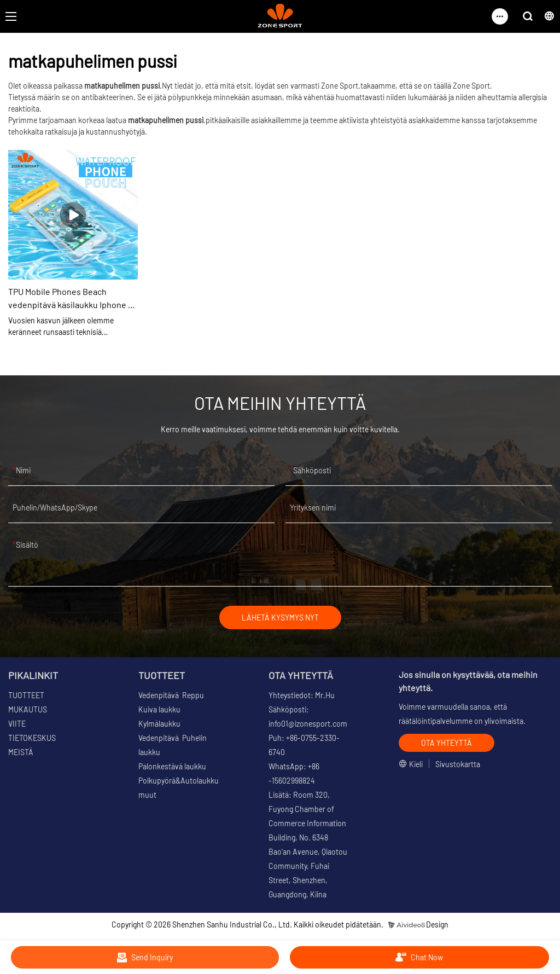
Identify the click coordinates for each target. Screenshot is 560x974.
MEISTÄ (21, 752)
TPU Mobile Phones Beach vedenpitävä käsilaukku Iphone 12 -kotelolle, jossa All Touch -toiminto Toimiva (72, 299)
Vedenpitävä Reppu (171, 695)
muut (147, 795)
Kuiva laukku (159, 709)
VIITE (17, 724)
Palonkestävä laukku (172, 766)
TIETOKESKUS (32, 738)
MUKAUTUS (28, 709)
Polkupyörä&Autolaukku (179, 781)
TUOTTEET (26, 695)
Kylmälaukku (159, 724)
